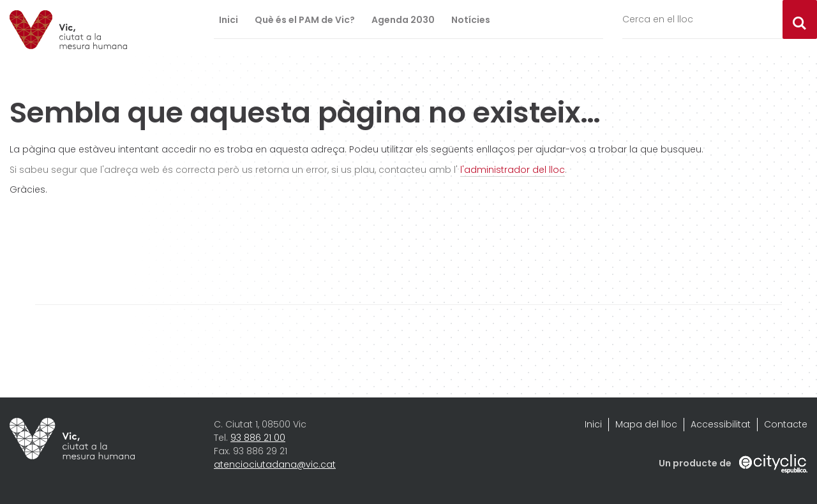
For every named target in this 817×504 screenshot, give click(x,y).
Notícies (471, 20)
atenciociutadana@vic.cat (275, 464)
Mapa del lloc (646, 424)
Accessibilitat (721, 424)
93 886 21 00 (258, 438)
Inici (229, 20)
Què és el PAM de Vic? (305, 20)
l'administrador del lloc (513, 170)
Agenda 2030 (403, 20)
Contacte (786, 424)
